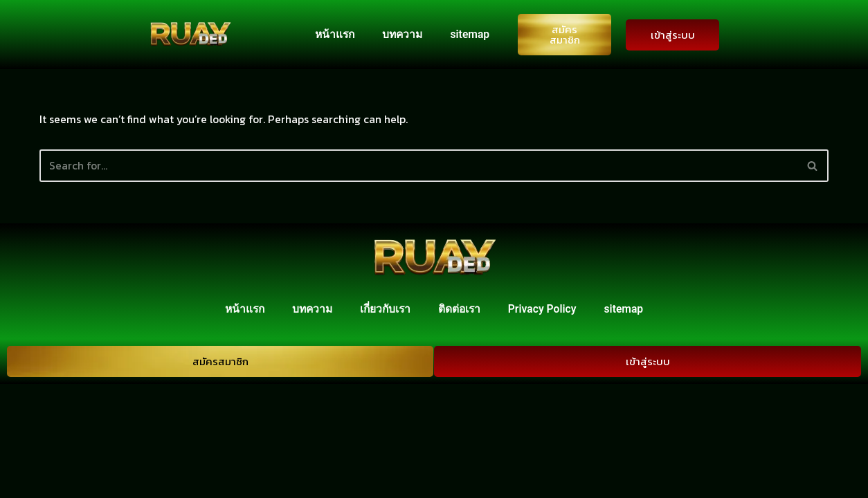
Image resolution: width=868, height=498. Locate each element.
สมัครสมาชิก (565, 35)
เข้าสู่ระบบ (673, 35)
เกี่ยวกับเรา (386, 423)
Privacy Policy (546, 423)
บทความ (400, 34)
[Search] (418, 167)
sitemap (469, 34)
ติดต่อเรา (461, 423)
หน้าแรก (331, 34)
